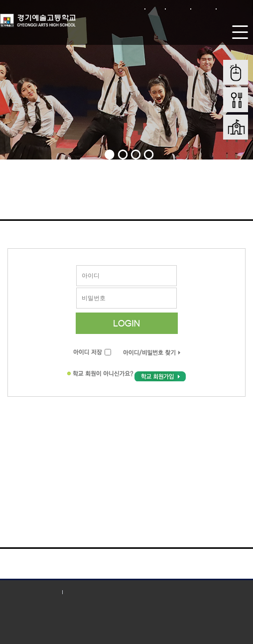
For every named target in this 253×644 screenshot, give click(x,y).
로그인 (155, 9)
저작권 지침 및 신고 (97, 592)
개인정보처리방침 (30, 592)
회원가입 (178, 9)
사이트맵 (203, 9)
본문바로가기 (234, 9)
